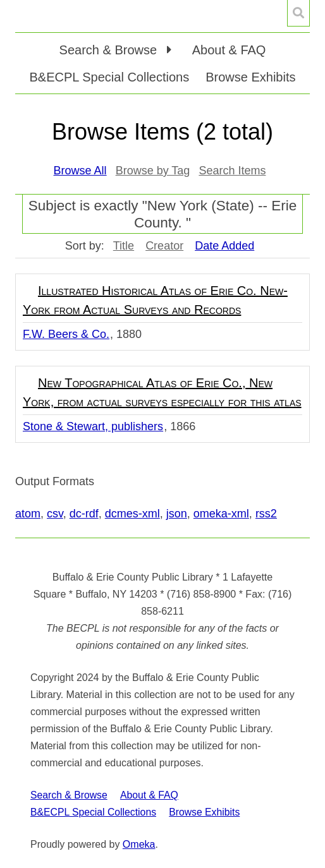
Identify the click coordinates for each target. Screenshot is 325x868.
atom (28, 514)
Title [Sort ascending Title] (124, 246)
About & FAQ (229, 50)
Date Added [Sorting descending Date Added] (224, 246)
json (177, 514)
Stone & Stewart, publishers (93, 426)
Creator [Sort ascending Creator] (164, 246)
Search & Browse (69, 795)
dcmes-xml (132, 514)
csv (55, 514)
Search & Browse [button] (110, 50)
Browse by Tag (153, 171)
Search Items (232, 171)
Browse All (80, 171)
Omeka (139, 844)
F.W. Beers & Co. (66, 334)
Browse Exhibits (250, 77)
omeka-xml (221, 514)
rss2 (266, 514)
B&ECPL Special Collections (110, 77)
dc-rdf (84, 514)
